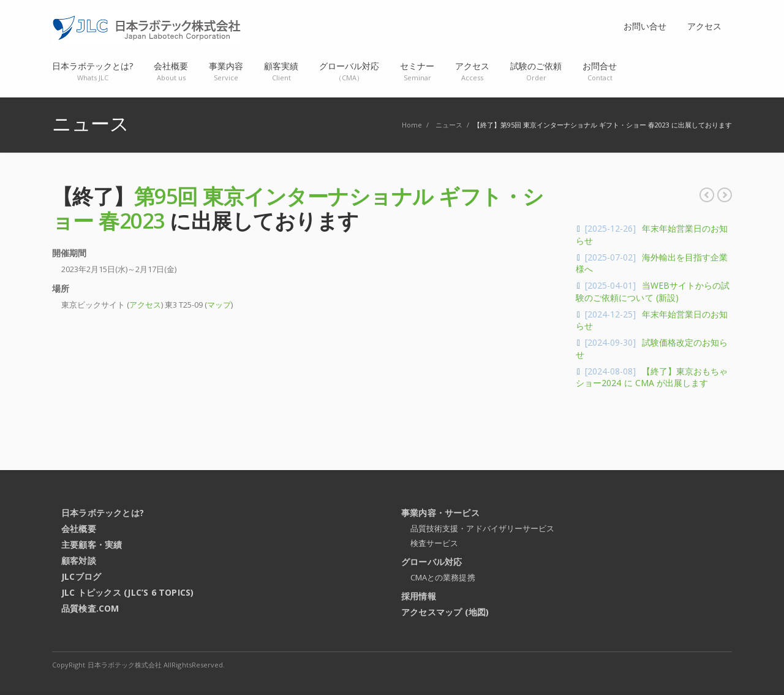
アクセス (145, 305)
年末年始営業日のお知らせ (707, 195)
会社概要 (79, 529)
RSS (720, 664)
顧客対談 (79, 560)
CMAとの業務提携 (443, 577)
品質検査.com (90, 608)
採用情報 (419, 596)
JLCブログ (81, 576)
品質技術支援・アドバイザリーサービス (482, 528)
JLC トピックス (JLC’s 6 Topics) (127, 592)
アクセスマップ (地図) (445, 612)
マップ (219, 305)
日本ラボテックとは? (103, 513)
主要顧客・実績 (92, 545)
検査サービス (434, 543)
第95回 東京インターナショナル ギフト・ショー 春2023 (298, 208)
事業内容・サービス (440, 513)
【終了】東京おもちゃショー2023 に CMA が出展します (725, 195)
